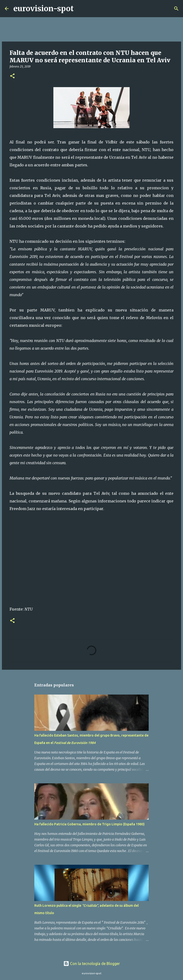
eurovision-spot (43, 9)
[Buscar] (80, 9)
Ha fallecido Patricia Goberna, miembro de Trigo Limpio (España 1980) (89, 824)
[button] (12, 76)
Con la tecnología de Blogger (92, 964)
